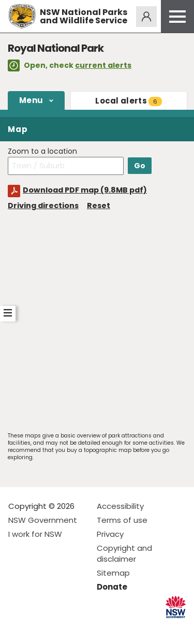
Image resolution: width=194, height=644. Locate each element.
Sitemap (113, 573)
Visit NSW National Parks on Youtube (62, 628)
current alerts (103, 65)
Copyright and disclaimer (124, 553)
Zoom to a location (42, 151)
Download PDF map (85, 190)
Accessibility (120, 506)
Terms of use (122, 520)
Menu (31, 100)
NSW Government (43, 520)
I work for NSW (35, 534)
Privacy (110, 534)
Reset (99, 206)
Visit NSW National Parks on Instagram (40, 628)
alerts (129, 101)
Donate (112, 587)
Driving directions (43, 206)
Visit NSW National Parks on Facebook (18, 628)
